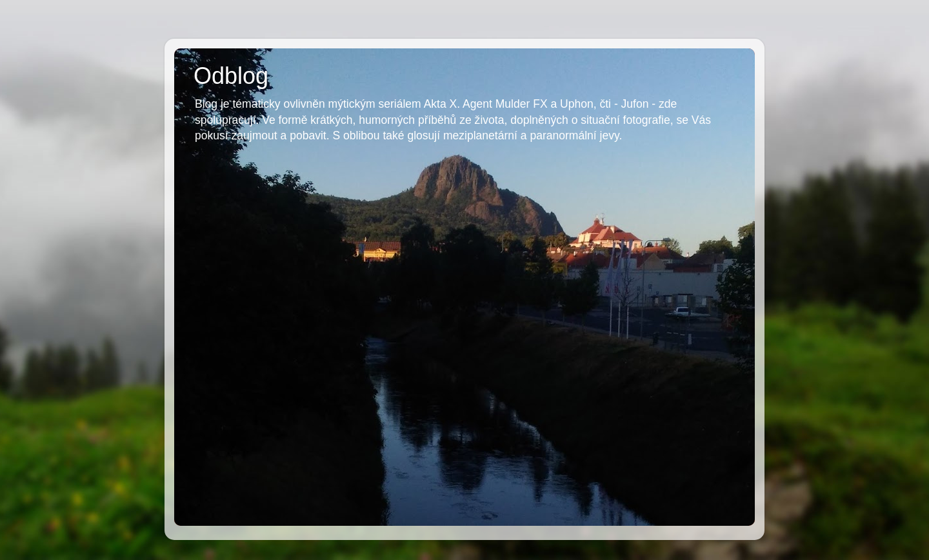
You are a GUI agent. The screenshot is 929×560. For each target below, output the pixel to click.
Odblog (231, 76)
